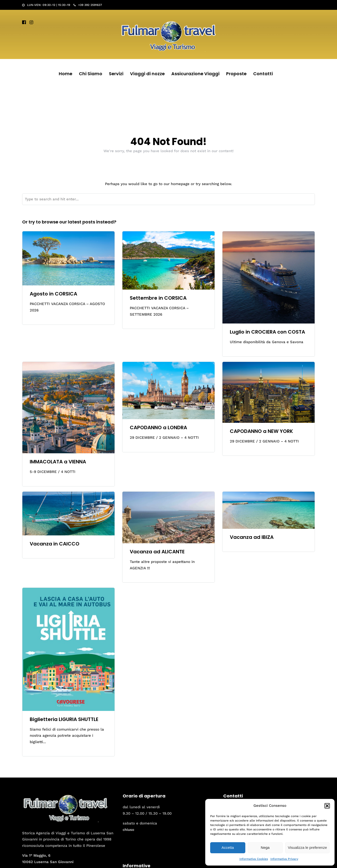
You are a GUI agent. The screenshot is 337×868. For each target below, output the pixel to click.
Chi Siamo (91, 74)
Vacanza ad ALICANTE (157, 552)
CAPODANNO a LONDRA (158, 427)
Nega (265, 847)
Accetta (228, 847)
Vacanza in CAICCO (55, 544)
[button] (327, 806)
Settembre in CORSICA (158, 298)
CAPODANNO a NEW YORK (261, 431)
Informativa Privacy (284, 859)
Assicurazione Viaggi (195, 74)
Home (66, 74)
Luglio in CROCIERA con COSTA (267, 332)
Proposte (236, 74)
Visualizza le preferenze (307, 847)
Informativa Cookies (254, 859)
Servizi (116, 74)
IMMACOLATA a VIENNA (58, 462)
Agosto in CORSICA (53, 294)
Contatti (263, 74)
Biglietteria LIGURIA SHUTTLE (64, 719)
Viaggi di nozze (147, 74)
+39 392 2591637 (88, 5)
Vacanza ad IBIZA (252, 537)
